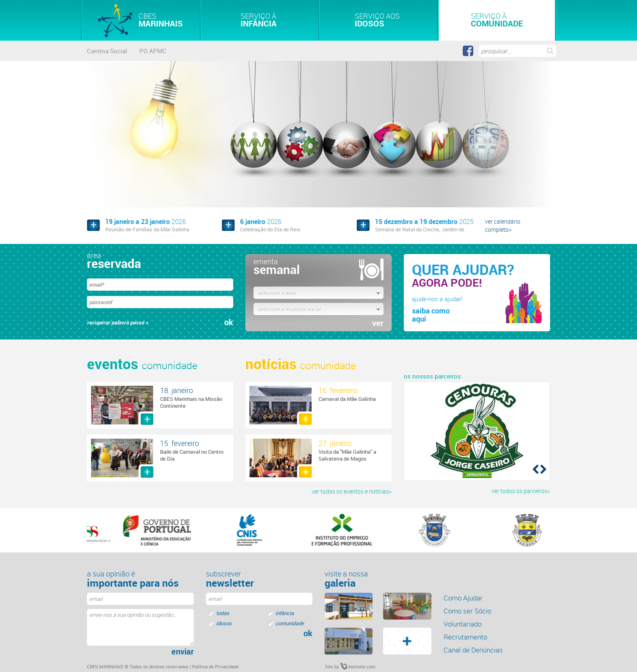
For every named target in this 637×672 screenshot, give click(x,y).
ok (229, 322)
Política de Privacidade (216, 667)
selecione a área (276, 293)
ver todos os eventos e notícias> (352, 491)
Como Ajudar (463, 598)
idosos (224, 623)
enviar (183, 652)
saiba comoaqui (431, 315)
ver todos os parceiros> (521, 491)
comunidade (290, 623)
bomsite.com (358, 667)
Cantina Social (107, 51)
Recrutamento (465, 637)
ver (378, 323)
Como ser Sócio (467, 611)
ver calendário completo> (503, 225)
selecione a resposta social (289, 309)
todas (223, 613)
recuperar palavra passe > (118, 322)
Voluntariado (463, 624)
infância (285, 613)
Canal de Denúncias (473, 650)
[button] (535, 469)
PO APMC (153, 51)
